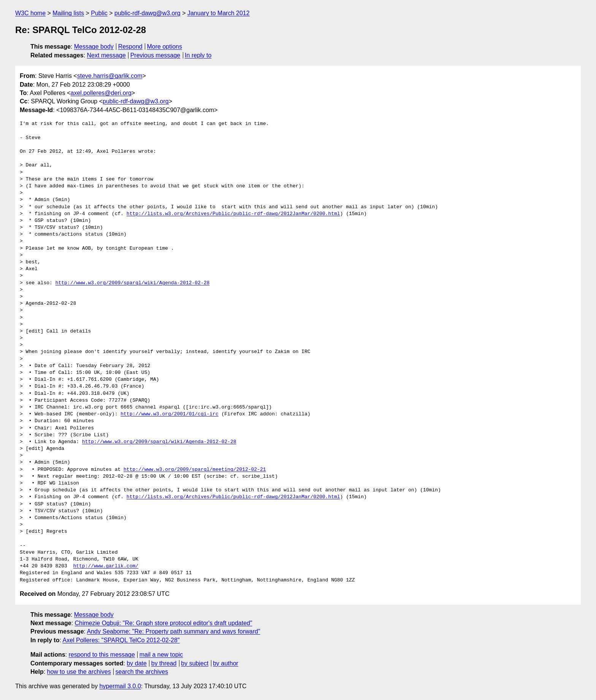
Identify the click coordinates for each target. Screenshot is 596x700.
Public (99, 13)
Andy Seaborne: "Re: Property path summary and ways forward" (174, 631)
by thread (164, 663)
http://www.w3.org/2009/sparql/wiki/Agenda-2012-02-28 (133, 283)
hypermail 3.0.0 (120, 686)
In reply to (198, 55)
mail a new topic (161, 655)
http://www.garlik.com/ (106, 566)
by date (136, 663)
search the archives (142, 672)
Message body (94, 47)
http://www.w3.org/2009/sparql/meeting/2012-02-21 (195, 470)
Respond (130, 47)
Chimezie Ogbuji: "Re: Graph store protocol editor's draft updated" (164, 623)
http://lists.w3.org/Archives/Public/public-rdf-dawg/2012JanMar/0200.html (233, 214)
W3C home (30, 13)
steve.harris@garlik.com (110, 76)
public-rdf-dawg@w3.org (147, 13)
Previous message (155, 55)
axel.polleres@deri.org (101, 93)
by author (226, 663)
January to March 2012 (219, 13)
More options (165, 47)
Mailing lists (68, 13)
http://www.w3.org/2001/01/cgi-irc (169, 414)
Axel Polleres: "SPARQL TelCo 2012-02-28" (121, 640)
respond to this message (101, 655)
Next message (106, 55)
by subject (195, 663)
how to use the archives (79, 672)
